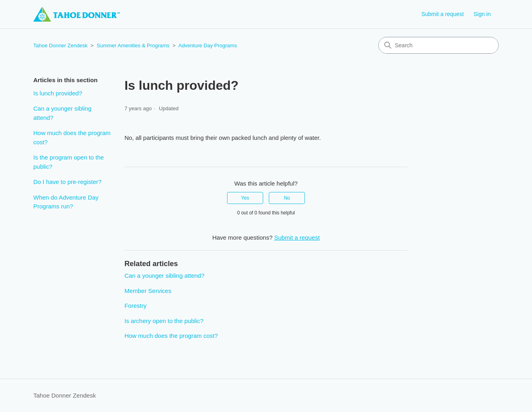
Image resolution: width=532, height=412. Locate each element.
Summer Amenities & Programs (133, 45)
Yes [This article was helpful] (245, 198)
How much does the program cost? (72, 137)
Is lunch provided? (58, 93)
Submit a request (443, 14)
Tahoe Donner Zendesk (60, 45)
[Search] (439, 45)
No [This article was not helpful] (287, 198)
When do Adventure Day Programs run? (66, 202)
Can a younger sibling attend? (62, 113)
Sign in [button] (482, 14)
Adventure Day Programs (207, 45)
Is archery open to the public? (164, 321)
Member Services (148, 291)
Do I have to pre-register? (67, 182)
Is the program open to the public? (69, 162)
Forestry (135, 306)
